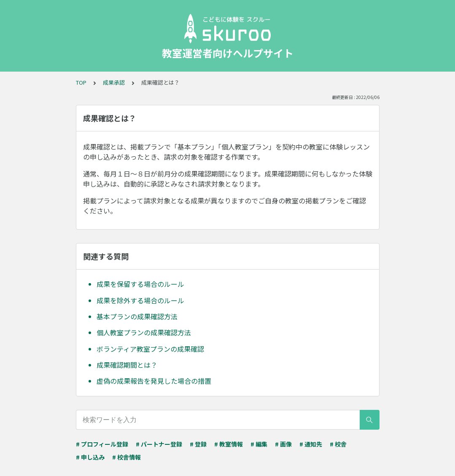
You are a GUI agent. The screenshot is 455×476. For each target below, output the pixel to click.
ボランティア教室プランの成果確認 (150, 349)
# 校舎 (338, 444)
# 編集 (259, 444)
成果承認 (114, 82)
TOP (81, 82)
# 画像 (283, 444)
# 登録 (198, 444)
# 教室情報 (229, 444)
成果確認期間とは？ (127, 365)
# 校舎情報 (127, 457)
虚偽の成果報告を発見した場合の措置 (154, 381)
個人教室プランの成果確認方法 (144, 332)
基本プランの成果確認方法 (137, 316)
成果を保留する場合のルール (140, 284)
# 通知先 (311, 444)
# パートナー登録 (159, 444)
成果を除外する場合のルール (140, 300)
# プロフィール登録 (102, 444)
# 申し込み (90, 457)
